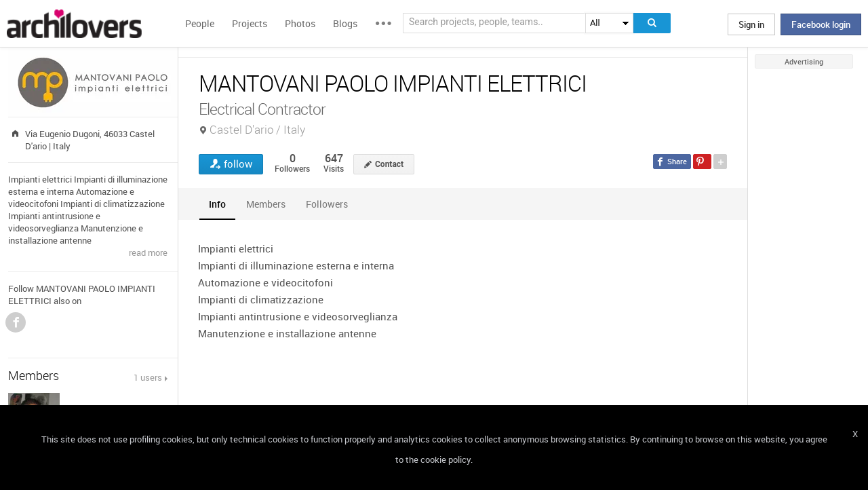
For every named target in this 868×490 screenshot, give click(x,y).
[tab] (217, 204)
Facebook (16, 322)
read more (148, 252)
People (200, 23)
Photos (300, 23)
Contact (389, 164)
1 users (148, 377)
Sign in (751, 24)
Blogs (345, 23)
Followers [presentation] (327, 204)
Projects (250, 23)
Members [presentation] (266, 204)
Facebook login (821, 24)
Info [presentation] (217, 204)
